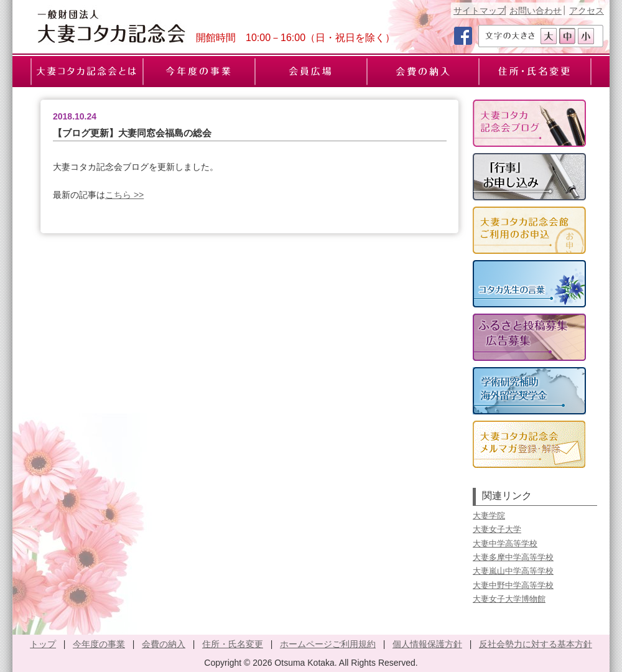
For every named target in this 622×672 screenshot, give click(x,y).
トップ (43, 644)
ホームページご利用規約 (328, 644)
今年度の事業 (99, 644)
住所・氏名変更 (233, 644)
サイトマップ (480, 11)
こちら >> (124, 195)
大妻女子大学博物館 (509, 599)
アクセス (587, 11)
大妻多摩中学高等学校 (513, 557)
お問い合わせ (536, 11)
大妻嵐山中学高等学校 (513, 571)
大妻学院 (489, 516)
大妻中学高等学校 (505, 544)
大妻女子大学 (497, 529)
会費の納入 (164, 644)
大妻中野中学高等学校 (513, 585)
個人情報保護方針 (427, 644)
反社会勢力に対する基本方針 (536, 644)
